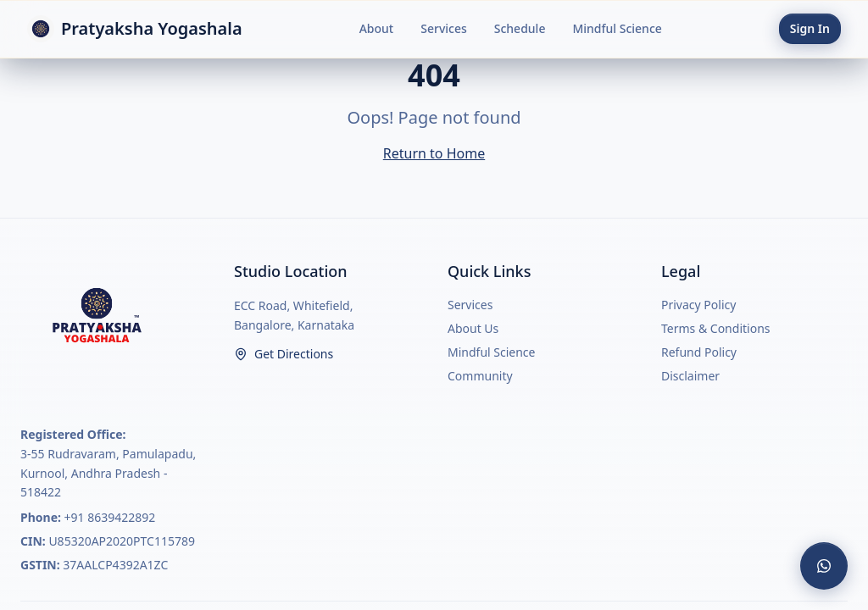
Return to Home (434, 153)
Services (444, 28)
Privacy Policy (698, 305)
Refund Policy (699, 352)
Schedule (520, 28)
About (377, 28)
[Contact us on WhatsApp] (824, 566)
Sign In (810, 28)
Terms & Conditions (716, 328)
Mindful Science (617, 28)
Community (480, 376)
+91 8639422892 (110, 517)
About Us (473, 328)
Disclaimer (690, 376)
